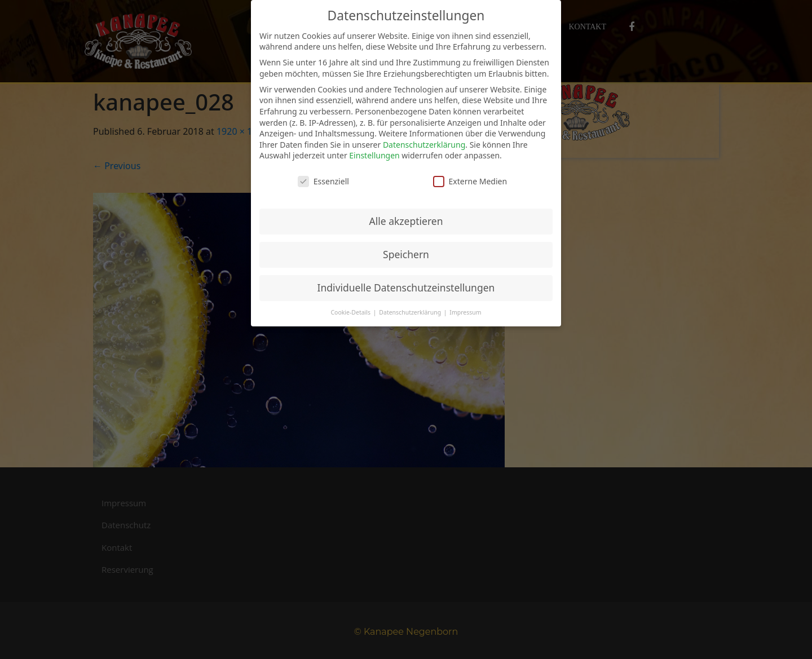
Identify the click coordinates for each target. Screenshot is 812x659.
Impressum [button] (465, 312)
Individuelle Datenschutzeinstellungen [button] (406, 288)
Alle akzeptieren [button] (406, 221)
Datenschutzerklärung (424, 145)
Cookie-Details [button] (351, 312)
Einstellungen (374, 155)
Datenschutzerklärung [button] (411, 312)
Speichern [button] (406, 254)
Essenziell (323, 181)
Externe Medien (470, 181)
